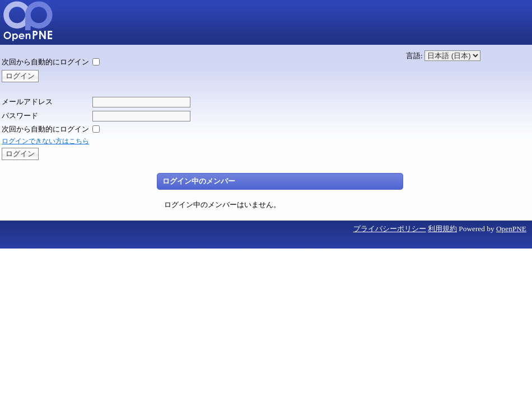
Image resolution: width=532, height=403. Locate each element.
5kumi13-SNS (28, 22)
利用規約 (442, 229)
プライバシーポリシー (390, 229)
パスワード (20, 116)
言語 (413, 56)
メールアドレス (27, 102)
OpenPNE (511, 229)
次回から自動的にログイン (45, 62)
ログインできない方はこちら (45, 141)
